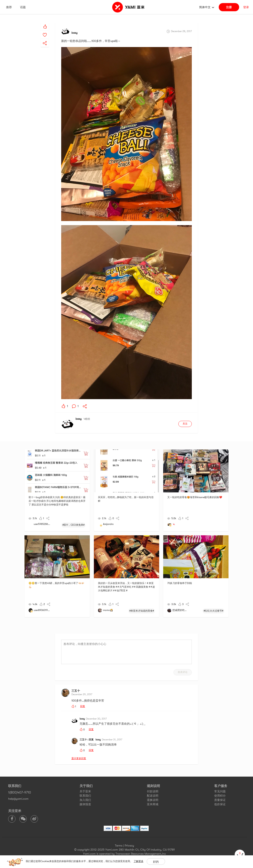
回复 (83, 706)
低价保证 (220, 804)
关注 (185, 424)
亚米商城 (153, 804)
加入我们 (85, 800)
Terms (119, 846)
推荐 (9, 7)
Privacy (129, 846)
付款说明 (153, 791)
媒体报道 (85, 804)
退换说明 (153, 800)
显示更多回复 (79, 758)
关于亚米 (85, 791)
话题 (23, 7)
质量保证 (220, 800)
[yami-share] (45, 39)
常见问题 (220, 791)
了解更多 (139, 861)
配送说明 (153, 796)
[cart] (240, 855)
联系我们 (85, 796)
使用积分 (220, 796)
